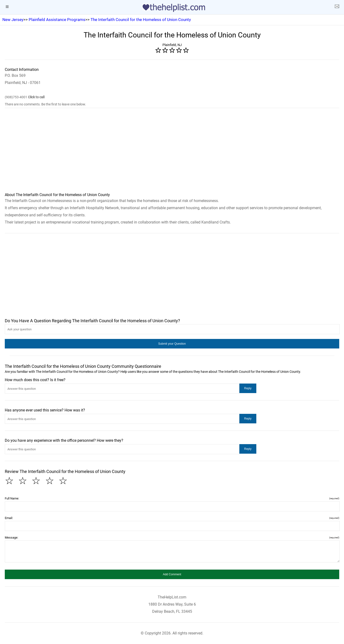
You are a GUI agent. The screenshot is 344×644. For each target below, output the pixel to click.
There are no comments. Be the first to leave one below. (45, 104)
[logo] (172, 8)
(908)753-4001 (25, 97)
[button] (172, 344)
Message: (172, 538)
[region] (172, 153)
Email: (172, 518)
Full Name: (172, 498)
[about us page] (337, 7)
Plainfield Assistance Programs (57, 20)
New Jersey (13, 20)
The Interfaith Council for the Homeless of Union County (141, 20)
